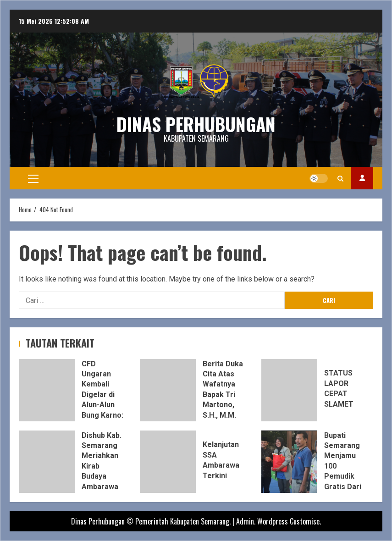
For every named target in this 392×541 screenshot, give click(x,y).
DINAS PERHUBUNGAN (196, 124)
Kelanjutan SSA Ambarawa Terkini (168, 462)
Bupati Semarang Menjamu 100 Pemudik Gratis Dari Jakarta (289, 462)
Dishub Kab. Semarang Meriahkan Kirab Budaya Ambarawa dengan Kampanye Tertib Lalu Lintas (47, 462)
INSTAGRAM (362, 178)
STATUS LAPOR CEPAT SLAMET (289, 390)
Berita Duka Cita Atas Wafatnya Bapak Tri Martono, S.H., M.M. (168, 390)
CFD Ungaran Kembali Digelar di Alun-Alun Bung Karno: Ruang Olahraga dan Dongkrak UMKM (47, 390)
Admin (245, 521)
